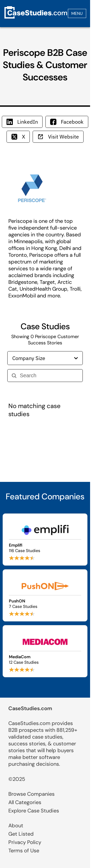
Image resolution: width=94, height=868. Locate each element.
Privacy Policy (25, 842)
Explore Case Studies (34, 811)
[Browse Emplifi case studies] (45, 540)
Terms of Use (24, 851)
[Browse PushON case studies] (45, 595)
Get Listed (21, 834)
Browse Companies (31, 794)
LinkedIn (22, 122)
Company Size (45, 358)
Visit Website (58, 137)
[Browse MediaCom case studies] (45, 651)
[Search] (49, 376)
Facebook (67, 122)
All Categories (25, 802)
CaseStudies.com (30, 708)
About (16, 825)
